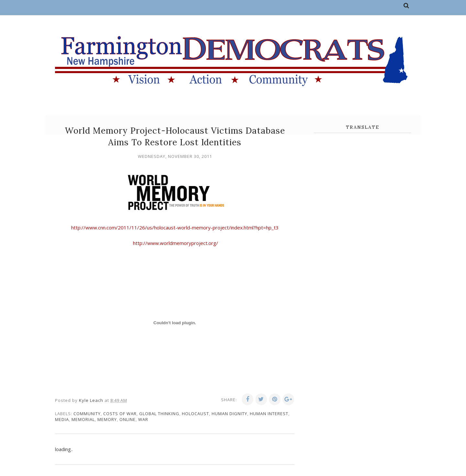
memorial (83, 419)
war (143, 419)
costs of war (120, 414)
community (87, 414)
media (62, 419)
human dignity (229, 414)
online (128, 419)
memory (107, 419)
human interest (269, 414)
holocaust (195, 414)
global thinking (159, 414)
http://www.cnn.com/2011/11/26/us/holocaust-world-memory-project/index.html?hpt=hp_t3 (175, 227)
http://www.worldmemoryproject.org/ (175, 243)
